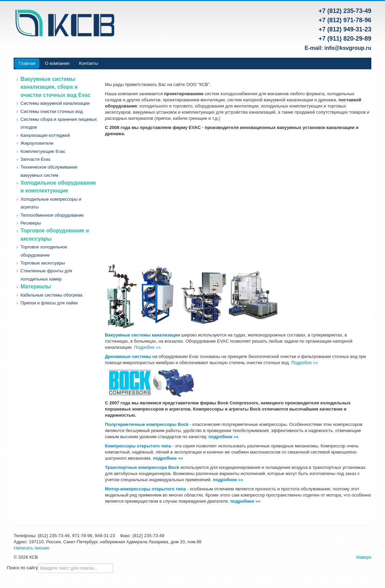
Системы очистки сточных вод (52, 111)
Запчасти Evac (36, 159)
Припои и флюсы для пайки (49, 303)
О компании (57, 63)
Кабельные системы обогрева (51, 295)
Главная (27, 63)
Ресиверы (31, 223)
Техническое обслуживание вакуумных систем (49, 171)
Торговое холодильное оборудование (44, 251)
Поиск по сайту (22, 568)
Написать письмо (31, 548)
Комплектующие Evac (43, 151)
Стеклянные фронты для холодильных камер (46, 275)
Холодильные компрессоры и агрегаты (51, 203)
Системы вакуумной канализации (55, 103)
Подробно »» (147, 347)
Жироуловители (37, 143)
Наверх (364, 557)
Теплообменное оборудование (52, 215)
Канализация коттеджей (45, 135)
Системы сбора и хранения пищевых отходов (59, 123)
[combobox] (75, 568)
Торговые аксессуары (43, 263)
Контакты (88, 63)
